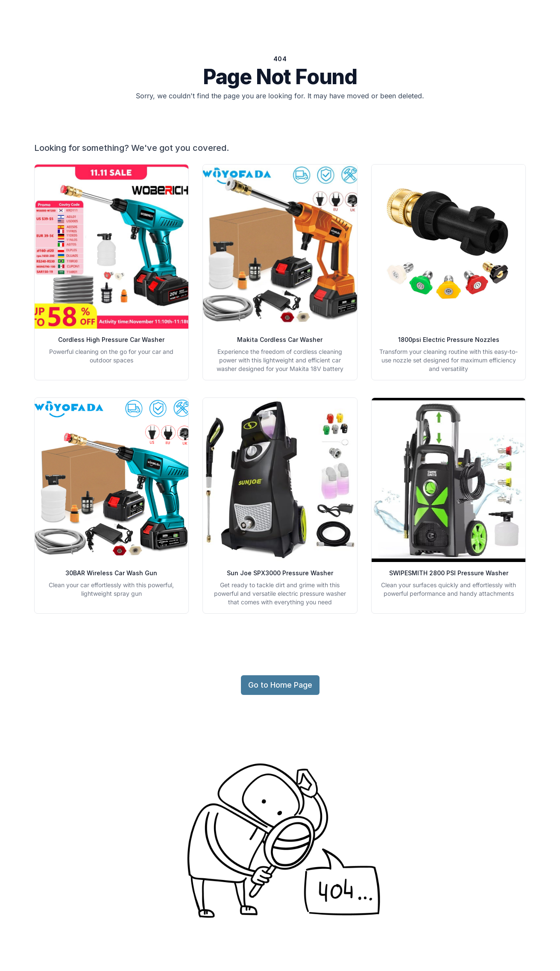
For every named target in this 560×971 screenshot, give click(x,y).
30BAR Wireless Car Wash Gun (111, 573)
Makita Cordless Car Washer (280, 340)
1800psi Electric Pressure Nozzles (449, 340)
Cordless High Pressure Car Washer (111, 340)
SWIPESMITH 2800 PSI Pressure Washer (449, 573)
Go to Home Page (280, 685)
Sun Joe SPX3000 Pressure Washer (280, 573)
